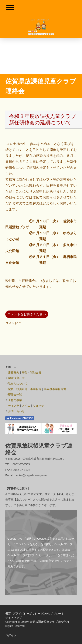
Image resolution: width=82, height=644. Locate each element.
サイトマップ (14, 618)
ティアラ (14, 406)
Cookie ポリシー (52, 614)
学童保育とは (16, 378)
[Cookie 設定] (47, 561)
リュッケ (38, 406)
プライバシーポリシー (27, 614)
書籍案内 (14, 372)
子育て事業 (15, 400)
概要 (8, 614)
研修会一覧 (15, 395)
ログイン (11, 635)
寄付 (25, 372)
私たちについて (18, 384)
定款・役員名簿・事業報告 (25, 389)
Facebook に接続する (20, 418)
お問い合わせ (16, 411)
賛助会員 (36, 372)
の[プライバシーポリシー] (41, 555)
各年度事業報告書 (55, 389)
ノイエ (26, 406)
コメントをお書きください (27, 314)
